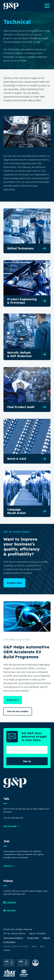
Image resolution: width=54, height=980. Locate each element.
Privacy (34, 946)
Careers (9, 866)
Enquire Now (14, 583)
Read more (13, 700)
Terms (42, 946)
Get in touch (11, 826)
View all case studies (18, 711)
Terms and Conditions (13, 938)
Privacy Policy (33, 938)
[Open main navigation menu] (47, 6)
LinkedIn (10, 903)
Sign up (27, 761)
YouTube (10, 911)
